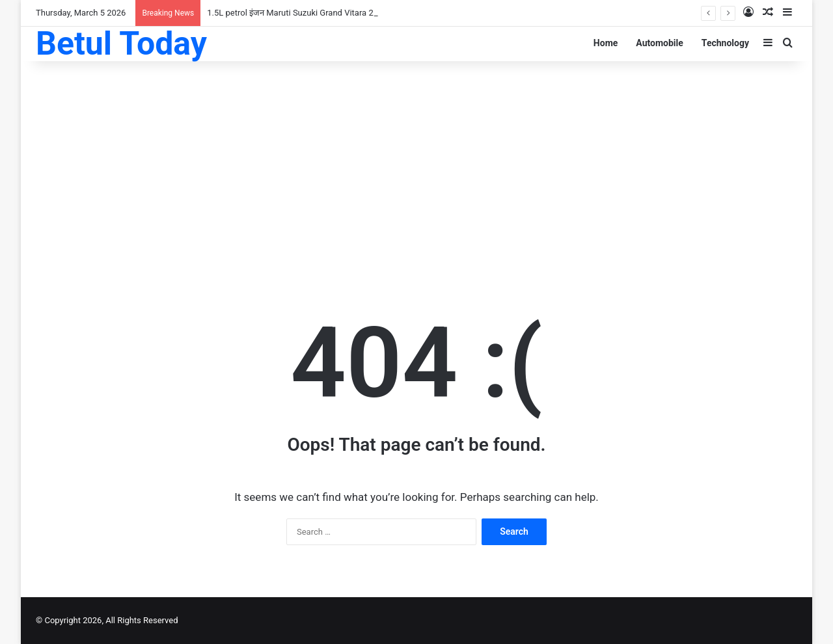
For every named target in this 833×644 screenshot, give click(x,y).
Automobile (660, 43)
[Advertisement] (416, 165)
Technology (725, 43)
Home (606, 43)
